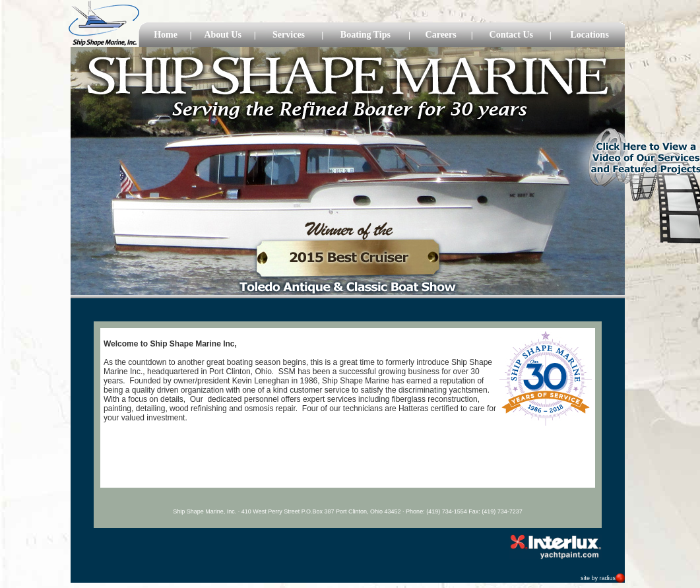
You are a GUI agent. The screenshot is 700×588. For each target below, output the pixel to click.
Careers (441, 35)
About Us (222, 35)
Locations (590, 35)
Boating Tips (366, 35)
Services (289, 35)
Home (166, 35)
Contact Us (512, 35)
